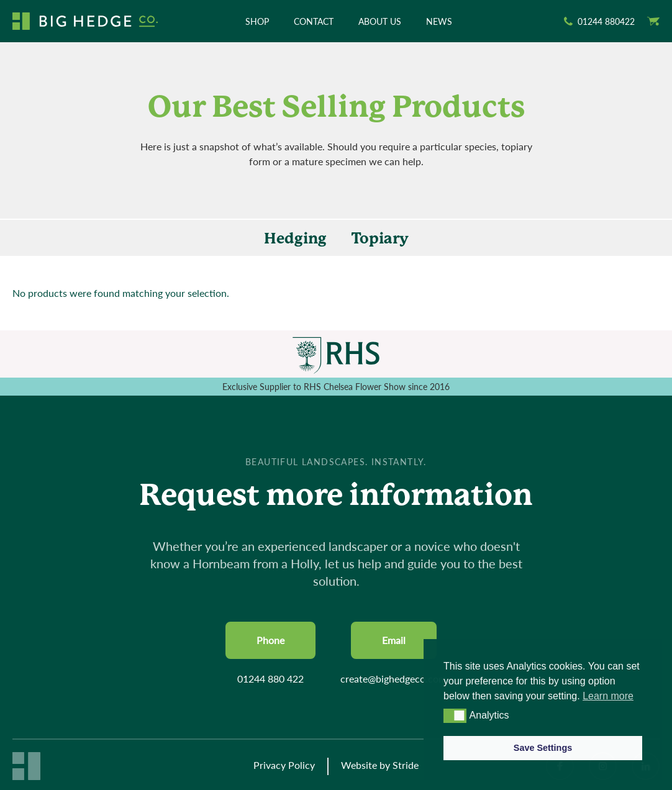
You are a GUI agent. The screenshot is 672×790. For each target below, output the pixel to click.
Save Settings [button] (543, 748)
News (439, 21)
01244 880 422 (270, 679)
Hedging (295, 238)
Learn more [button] (608, 696)
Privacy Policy (284, 765)
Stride (406, 765)
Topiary (380, 238)
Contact (314, 21)
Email (394, 640)
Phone (270, 640)
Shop (257, 21)
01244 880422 (606, 21)
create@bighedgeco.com (393, 679)
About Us (380, 21)
